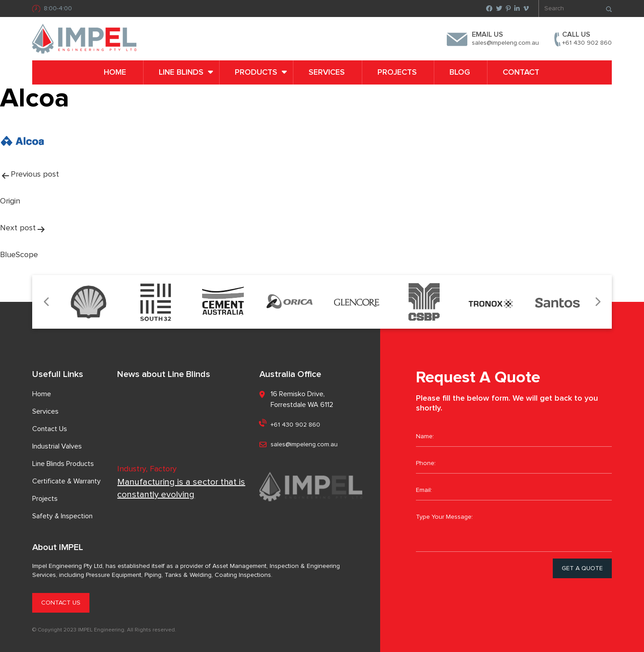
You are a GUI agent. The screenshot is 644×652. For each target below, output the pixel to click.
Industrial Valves (57, 446)
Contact (521, 72)
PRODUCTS (256, 72)
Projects (397, 72)
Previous (47, 302)
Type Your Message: (514, 529)
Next (597, 302)
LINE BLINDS (181, 72)
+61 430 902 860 (587, 43)
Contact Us (50, 429)
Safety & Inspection (62, 516)
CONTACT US (61, 603)
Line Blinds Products (63, 464)
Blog (460, 72)
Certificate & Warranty (66, 481)
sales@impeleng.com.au (505, 43)
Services (327, 72)
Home (115, 72)
